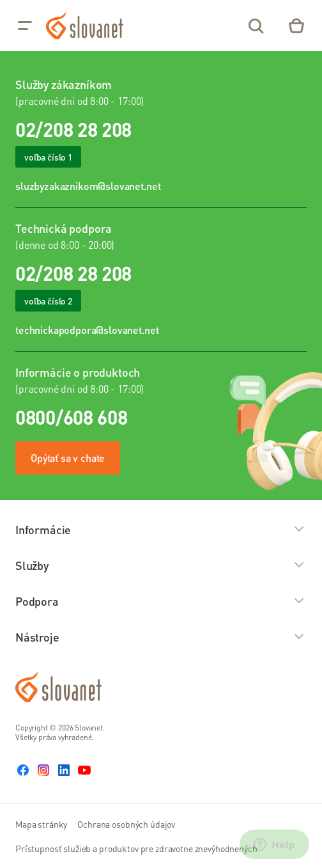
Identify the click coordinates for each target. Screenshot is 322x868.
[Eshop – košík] (296, 26)
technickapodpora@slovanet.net (87, 330)
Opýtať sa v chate (68, 458)
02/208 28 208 (73, 129)
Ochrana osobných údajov (126, 824)
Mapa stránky (41, 824)
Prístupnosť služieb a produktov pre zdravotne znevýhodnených (136, 848)
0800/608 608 (71, 417)
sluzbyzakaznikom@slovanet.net (88, 186)
